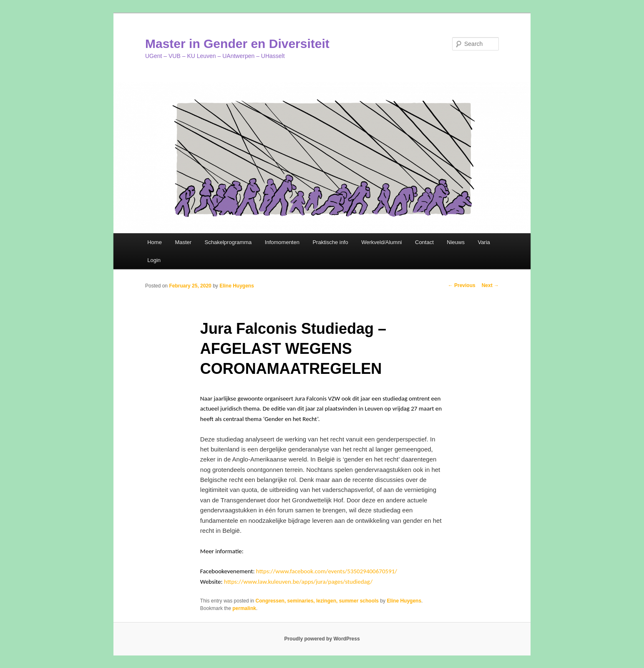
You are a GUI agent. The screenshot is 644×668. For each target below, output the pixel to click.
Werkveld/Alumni (381, 242)
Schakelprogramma (228, 242)
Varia (484, 242)
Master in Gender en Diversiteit (237, 44)
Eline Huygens (237, 286)
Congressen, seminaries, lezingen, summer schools (317, 601)
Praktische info (330, 242)
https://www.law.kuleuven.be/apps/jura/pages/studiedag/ (298, 582)
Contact (424, 242)
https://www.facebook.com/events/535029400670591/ (327, 571)
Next (490, 285)
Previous (462, 285)
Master (183, 242)
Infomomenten (282, 242)
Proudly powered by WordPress (322, 639)
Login (154, 260)
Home (155, 242)
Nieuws (456, 242)
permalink (244, 608)
